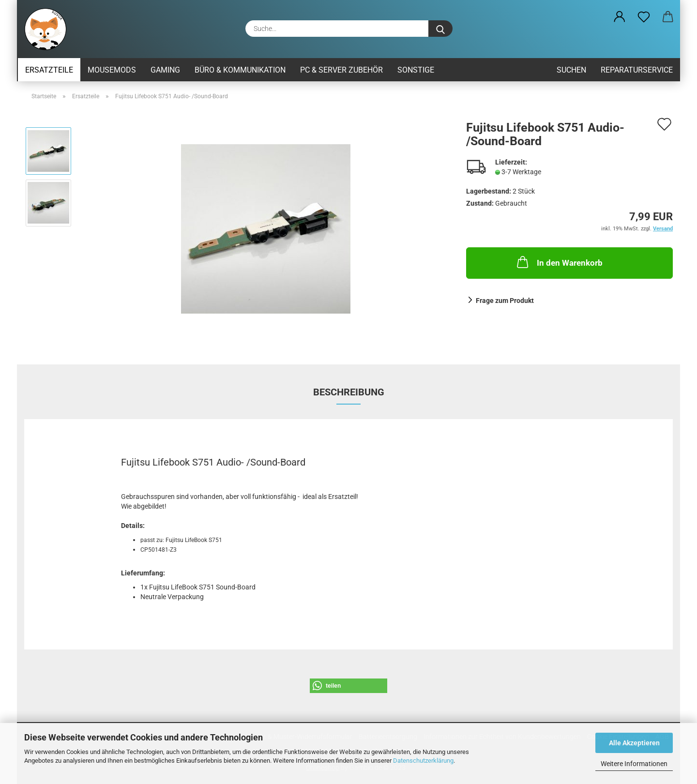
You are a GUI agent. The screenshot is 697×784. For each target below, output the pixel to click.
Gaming (165, 70)
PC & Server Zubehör (341, 70)
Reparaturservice (637, 70)
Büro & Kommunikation (240, 70)
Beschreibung (349, 392)
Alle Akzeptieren (634, 743)
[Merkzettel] (644, 17)
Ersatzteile (49, 70)
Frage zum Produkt (505, 301)
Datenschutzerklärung (423, 761)
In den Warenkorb (559, 262)
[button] (620, 17)
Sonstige (416, 70)
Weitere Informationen (634, 764)
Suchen (571, 70)
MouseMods (112, 70)
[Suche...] (440, 29)
